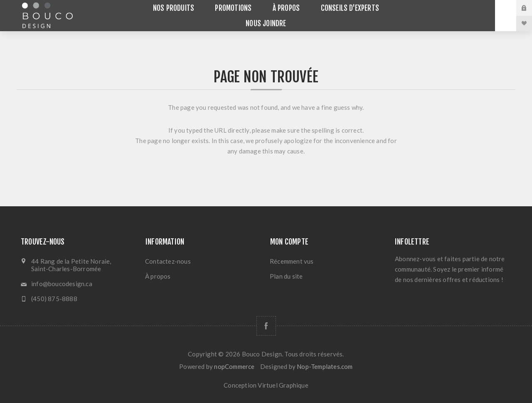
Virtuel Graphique (283, 385)
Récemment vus (292, 261)
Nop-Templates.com (325, 366)
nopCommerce (234, 366)
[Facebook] (266, 326)
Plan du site (286, 276)
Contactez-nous (168, 261)
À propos (158, 276)
